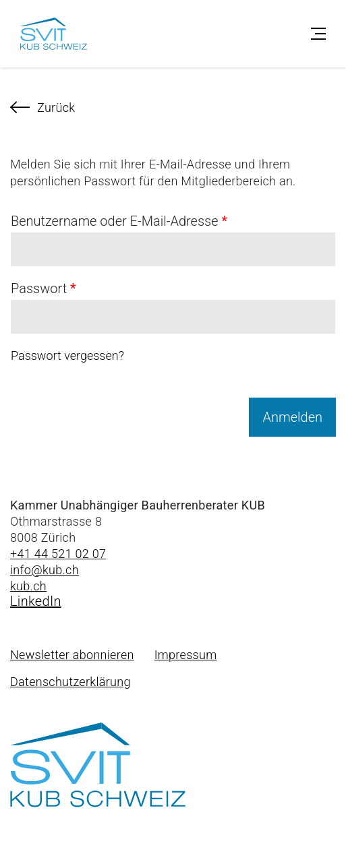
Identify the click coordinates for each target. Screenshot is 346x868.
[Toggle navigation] (318, 34)
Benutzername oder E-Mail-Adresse (119, 221)
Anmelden (292, 417)
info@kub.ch (45, 570)
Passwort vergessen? (67, 355)
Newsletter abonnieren (72, 655)
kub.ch (28, 586)
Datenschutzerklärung (70, 682)
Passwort (44, 288)
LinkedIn (36, 601)
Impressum (186, 655)
